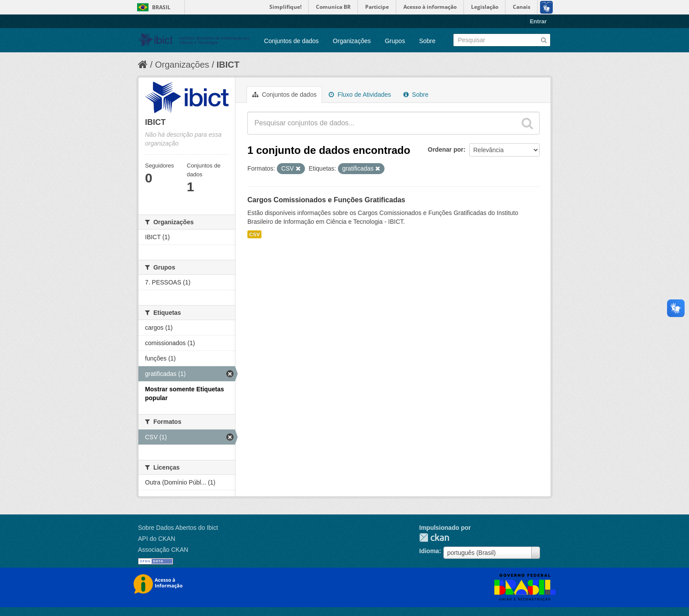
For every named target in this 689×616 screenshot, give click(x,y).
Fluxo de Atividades (360, 95)
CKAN (434, 538)
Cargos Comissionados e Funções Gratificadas (326, 200)
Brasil (161, 7)
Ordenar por (446, 149)
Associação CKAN (163, 550)
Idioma (429, 551)
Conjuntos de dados (292, 41)
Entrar (538, 21)
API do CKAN (157, 539)
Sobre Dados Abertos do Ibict (178, 528)
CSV (254, 234)
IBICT (228, 65)
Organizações (352, 41)
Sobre (427, 41)
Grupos (395, 41)
